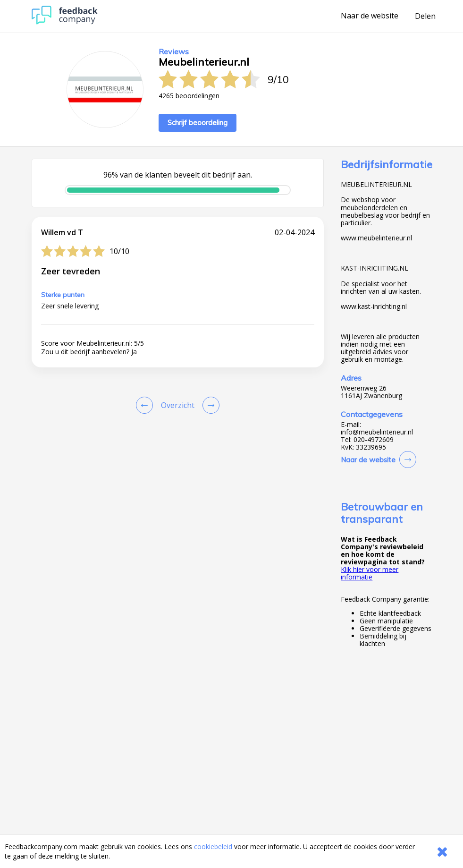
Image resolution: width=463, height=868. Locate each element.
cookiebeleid (213, 847)
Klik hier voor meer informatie (370, 573)
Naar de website (370, 16)
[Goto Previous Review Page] (146, 405)
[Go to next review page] (209, 405)
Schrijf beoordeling (198, 123)
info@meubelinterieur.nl (377, 432)
